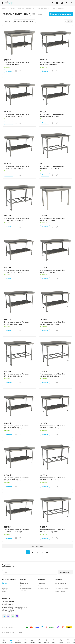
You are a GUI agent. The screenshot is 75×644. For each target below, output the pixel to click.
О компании (24, 583)
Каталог (5, 583)
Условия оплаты (61, 583)
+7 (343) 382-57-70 (9, 601)
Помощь (58, 579)
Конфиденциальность (9, 632)
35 (47, 552)
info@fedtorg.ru (8, 604)
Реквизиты (41, 583)
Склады (40, 586)
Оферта (22, 632)
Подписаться (65, 572)
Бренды (5, 589)
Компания (24, 579)
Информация (42, 579)
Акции (4, 586)
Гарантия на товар (61, 589)
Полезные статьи (44, 589)
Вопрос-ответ (60, 592)
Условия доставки (61, 586)
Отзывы (23, 586)
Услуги (5, 592)
